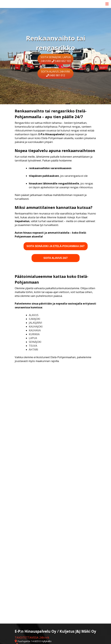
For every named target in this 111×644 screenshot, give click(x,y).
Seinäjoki (35, 342)
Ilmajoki (35, 319)
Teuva (33, 346)
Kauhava (35, 330)
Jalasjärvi (36, 323)
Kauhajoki (36, 327)
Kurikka (34, 334)
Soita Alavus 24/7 (55, 258)
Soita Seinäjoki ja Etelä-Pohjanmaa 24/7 (55, 246)
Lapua (33, 338)
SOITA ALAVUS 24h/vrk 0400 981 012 (55, 73)
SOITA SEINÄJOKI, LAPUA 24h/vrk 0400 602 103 (56, 59)
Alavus (34, 315)
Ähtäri (33, 350)
